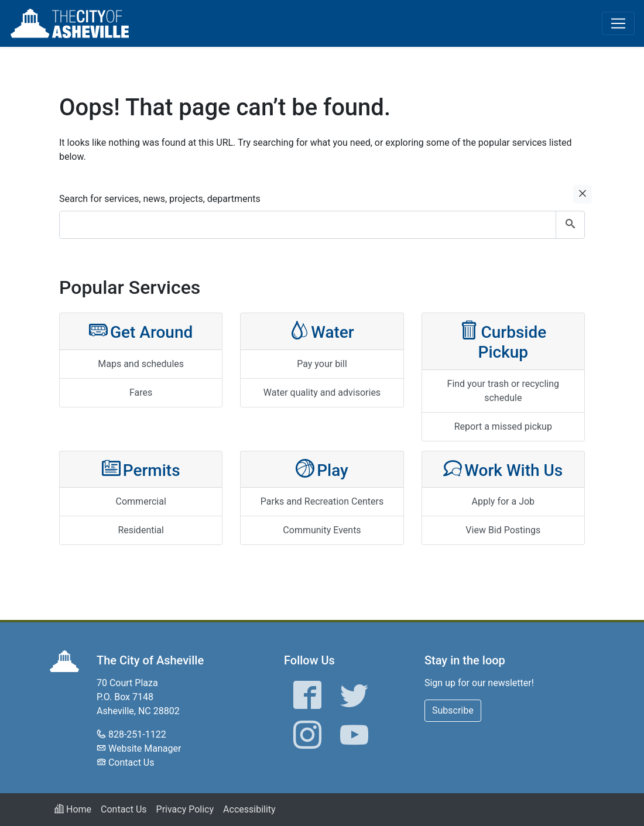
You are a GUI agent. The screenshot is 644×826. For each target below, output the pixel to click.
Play (322, 469)
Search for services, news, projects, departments (160, 199)
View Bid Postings (503, 530)
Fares (141, 393)
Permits (141, 469)
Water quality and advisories (322, 393)
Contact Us (131, 762)
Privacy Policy (185, 809)
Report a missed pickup (503, 426)
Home (73, 809)
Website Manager (145, 748)
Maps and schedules (141, 364)
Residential (141, 530)
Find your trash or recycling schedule (503, 391)
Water (322, 331)
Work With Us (503, 469)
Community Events (322, 530)
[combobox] (322, 225)
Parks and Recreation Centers (322, 501)
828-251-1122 (137, 734)
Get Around (141, 331)
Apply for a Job (503, 501)
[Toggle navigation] (618, 23)
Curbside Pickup (503, 341)
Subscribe (453, 710)
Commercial (141, 501)
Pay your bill (322, 364)
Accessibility (249, 809)
